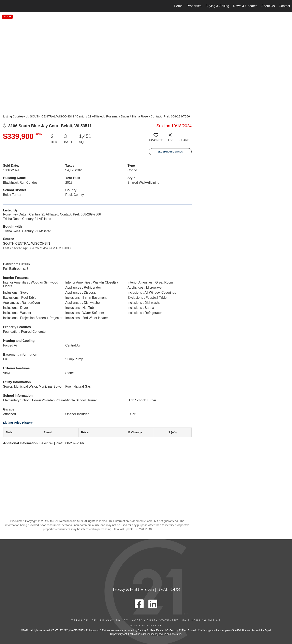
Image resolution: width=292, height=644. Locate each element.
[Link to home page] (5, 6)
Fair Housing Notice (202, 620)
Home (178, 6)
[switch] (156, 139)
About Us (268, 6)
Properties (194, 6)
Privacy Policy (114, 620)
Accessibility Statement (155, 620)
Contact (284, 6)
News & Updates (245, 6)
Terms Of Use (84, 620)
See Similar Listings (170, 152)
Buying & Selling (217, 6)
